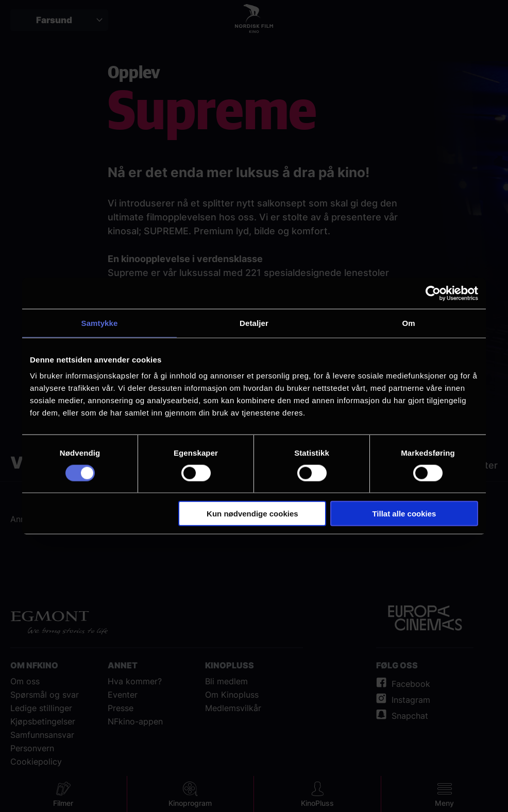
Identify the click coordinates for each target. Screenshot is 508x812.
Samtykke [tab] (100, 323)
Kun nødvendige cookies (252, 514)
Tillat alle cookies (404, 514)
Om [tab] (408, 323)
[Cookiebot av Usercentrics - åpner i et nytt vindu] (433, 293)
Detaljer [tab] (254, 323)
